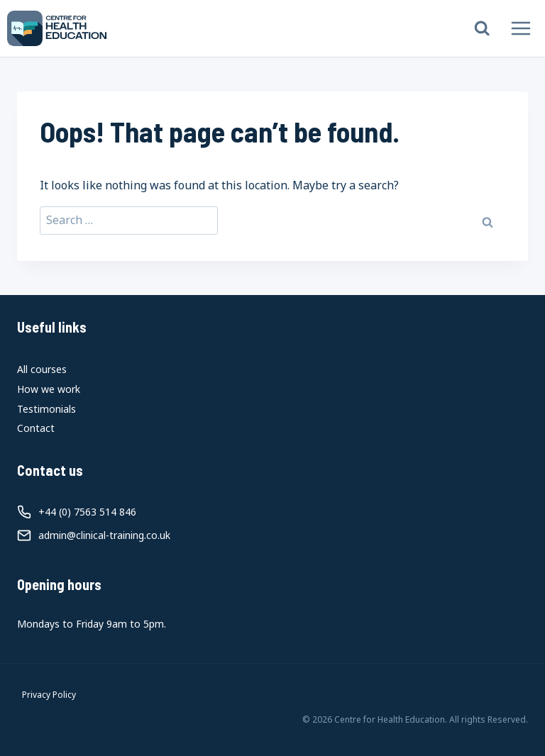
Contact (36, 428)
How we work (49, 389)
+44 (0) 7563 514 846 (87, 512)
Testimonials (46, 409)
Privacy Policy (49, 695)
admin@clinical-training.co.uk (104, 535)
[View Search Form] (482, 29)
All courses (42, 369)
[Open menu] (521, 28)
